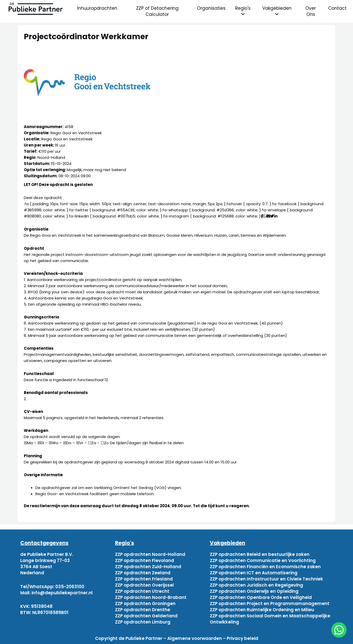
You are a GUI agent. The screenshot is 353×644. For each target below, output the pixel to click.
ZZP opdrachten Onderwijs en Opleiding (254, 591)
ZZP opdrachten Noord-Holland (150, 554)
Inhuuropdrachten (97, 8)
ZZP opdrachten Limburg (143, 622)
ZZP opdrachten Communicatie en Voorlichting (263, 560)
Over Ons (311, 11)
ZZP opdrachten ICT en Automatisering (254, 573)
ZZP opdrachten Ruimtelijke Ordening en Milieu (262, 610)
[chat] (339, 630)
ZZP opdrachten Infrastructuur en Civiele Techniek (266, 579)
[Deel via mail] (268, 216)
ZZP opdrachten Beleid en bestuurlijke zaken (260, 554)
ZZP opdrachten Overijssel (144, 585)
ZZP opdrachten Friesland (144, 579)
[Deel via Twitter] (272, 216)
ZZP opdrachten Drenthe (143, 610)
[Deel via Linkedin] (277, 216)
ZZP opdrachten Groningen (145, 604)
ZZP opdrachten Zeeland (143, 573)
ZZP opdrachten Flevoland (144, 560)
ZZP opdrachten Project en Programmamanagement (270, 604)
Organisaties (211, 8)
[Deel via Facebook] (262, 216)
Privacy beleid (242, 638)
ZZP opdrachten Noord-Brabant (151, 597)
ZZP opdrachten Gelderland (146, 616)
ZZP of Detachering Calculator (157, 11)
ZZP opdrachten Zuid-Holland (148, 567)
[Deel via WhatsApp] (265, 216)
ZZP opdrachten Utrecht (142, 591)
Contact (337, 8)
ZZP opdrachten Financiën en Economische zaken (265, 567)
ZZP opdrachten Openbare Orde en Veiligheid (261, 597)
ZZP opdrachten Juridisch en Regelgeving (256, 585)
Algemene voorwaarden (195, 638)
